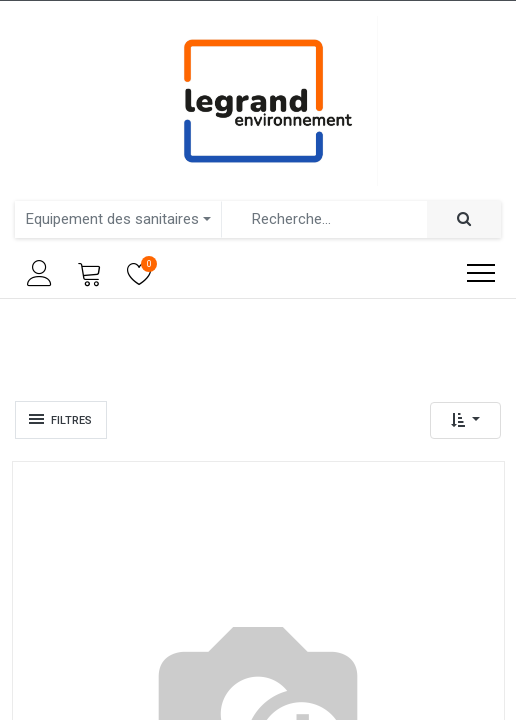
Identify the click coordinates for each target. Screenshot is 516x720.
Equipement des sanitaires (112, 219)
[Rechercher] (464, 219)
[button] (465, 420)
